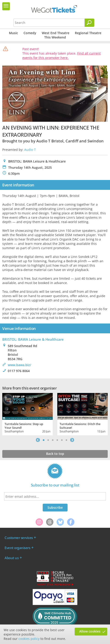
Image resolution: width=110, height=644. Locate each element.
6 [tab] (66, 440)
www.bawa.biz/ (19, 365)
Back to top (55, 454)
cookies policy (29, 639)
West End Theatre (56, 33)
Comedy (30, 33)
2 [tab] (48, 440)
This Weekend (55, 37)
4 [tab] (57, 440)
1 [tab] (44, 440)
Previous (38, 440)
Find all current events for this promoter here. (62, 55)
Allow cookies (90, 631)
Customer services (19, 538)
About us (12, 558)
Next (72, 440)
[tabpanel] (27, 414)
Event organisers (17, 548)
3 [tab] (53, 440)
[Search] (89, 23)
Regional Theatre (88, 33)
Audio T (30, 150)
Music (13, 33)
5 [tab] (62, 440)
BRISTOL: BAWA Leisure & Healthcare (33, 339)
